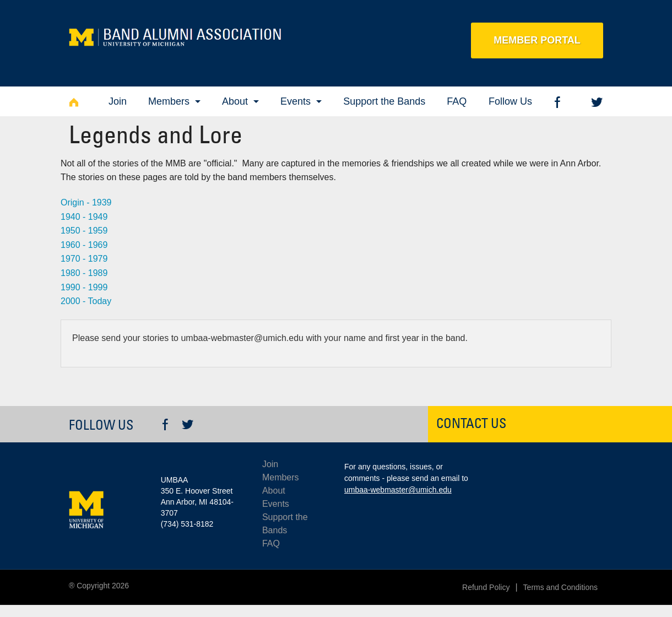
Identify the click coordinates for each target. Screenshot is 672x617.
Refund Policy (486, 587)
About (235, 101)
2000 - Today (86, 301)
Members (169, 101)
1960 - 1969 (84, 245)
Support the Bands (384, 101)
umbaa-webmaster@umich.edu (398, 490)
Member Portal (537, 40)
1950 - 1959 (84, 231)
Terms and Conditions (560, 587)
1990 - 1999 (84, 287)
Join (118, 101)
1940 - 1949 (84, 217)
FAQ (457, 101)
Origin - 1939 (86, 202)
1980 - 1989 (84, 273)
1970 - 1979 (84, 259)
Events (296, 101)
